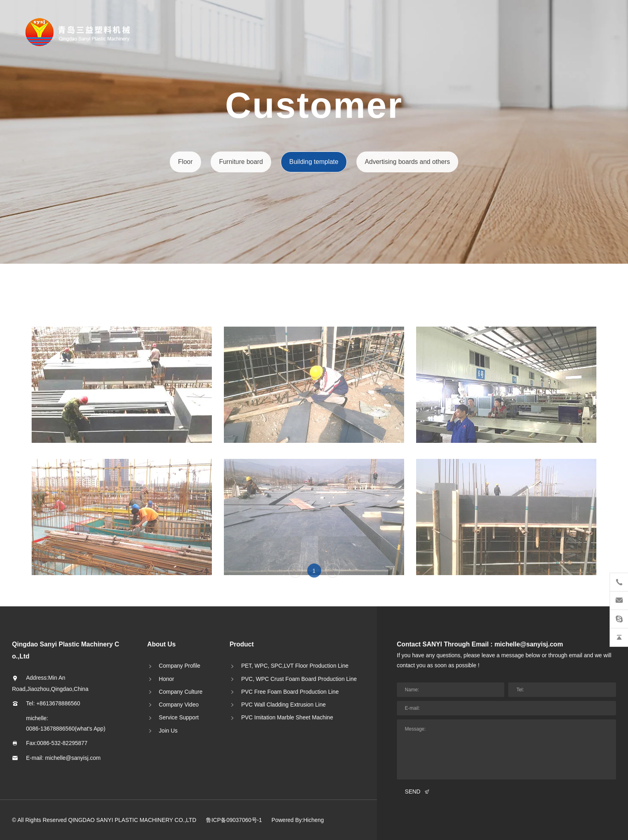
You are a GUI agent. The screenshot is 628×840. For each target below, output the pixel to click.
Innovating (41, 179)
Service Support (179, 717)
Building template (314, 162)
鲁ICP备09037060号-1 (234, 820)
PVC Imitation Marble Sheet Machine (287, 717)
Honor (167, 679)
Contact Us (42, 202)
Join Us (168, 731)
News (34, 134)
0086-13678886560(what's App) (66, 729)
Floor (186, 162)
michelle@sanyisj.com (73, 758)
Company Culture (181, 692)
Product (37, 112)
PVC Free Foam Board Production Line (290, 692)
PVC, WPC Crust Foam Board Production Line (299, 679)
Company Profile (180, 666)
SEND (413, 792)
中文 (44, 224)
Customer (40, 157)
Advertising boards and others (407, 162)
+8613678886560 (58, 703)
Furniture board (241, 162)
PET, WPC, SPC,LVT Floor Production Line (295, 666)
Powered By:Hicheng (298, 820)
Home (34, 67)
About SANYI (45, 90)
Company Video (179, 705)
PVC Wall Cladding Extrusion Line (283, 705)
